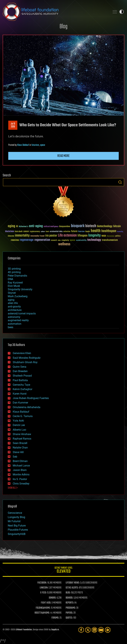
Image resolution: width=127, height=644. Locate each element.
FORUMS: (55, 618)
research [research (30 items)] (54, 240)
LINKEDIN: (44, 588)
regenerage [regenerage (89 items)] (27, 240)
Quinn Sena (20, 367)
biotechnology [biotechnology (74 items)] (105, 226)
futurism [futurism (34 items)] (81, 232)
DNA (10, 279)
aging (11, 300)
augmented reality (18, 320)
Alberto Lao (19, 430)
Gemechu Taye (21, 385)
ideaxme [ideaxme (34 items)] (11, 236)
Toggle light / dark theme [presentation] (122, 12)
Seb (15, 457)
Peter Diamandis (17, 276)
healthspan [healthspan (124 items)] (109, 231)
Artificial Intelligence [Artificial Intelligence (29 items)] (51, 227)
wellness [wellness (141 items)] (64, 244)
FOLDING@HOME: (43, 608)
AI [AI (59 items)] (17, 227)
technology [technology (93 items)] (94, 240)
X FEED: (43, 593)
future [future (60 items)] (74, 231)
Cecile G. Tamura (23, 416)
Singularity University (20, 289)
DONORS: (53, 598)
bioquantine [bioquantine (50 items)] (65, 226)
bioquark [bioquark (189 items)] (78, 226)
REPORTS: (70, 603)
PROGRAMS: (71, 608)
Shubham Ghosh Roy (25, 362)
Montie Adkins (21, 474)
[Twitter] (88, 630)
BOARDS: (69, 598)
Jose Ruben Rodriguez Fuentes (31, 398)
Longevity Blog (16, 517)
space (42, 145)
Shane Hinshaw (22, 434)
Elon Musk (14, 286)
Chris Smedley (21, 484)
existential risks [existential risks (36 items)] (56, 232)
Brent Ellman (20, 461)
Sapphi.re (55, 630)
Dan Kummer (20, 403)
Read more (63, 156)
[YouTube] (101, 630)
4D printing (14, 272)
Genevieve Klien (22, 353)
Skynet (12, 293)
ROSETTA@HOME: (42, 613)
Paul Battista (20, 380)
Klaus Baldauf (23, 145)
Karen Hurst (20, 394)
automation (15, 324)
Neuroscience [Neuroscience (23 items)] (111, 236)
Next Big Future (17, 526)
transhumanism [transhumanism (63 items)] (110, 240)
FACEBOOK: (42, 583)
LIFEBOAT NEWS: (73, 583)
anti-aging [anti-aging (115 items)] (36, 226)
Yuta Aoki (18, 421)
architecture (15, 310)
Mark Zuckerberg (18, 296)
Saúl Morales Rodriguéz (27, 358)
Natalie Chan (20, 448)
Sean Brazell (20, 443)
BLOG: (68, 593)
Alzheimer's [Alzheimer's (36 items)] (23, 227)
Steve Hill (18, 452)
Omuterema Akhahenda (27, 407)
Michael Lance (21, 466)
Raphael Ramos (22, 439)
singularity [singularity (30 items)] (65, 240)
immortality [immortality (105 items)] (22, 236)
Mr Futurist (14, 521)
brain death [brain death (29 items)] (19, 232)
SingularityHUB (17, 534)
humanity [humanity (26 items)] (120, 232)
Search (120, 182)
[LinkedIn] (94, 630)
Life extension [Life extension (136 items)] (67, 236)
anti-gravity (14, 307)
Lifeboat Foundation (24, 630)
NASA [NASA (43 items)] (104, 236)
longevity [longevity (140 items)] (95, 236)
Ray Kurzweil (15, 283)
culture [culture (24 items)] (43, 232)
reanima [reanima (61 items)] (15, 240)
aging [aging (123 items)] (11, 226)
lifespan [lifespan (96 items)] (83, 236)
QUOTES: (69, 618)
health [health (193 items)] (96, 231)
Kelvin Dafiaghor (22, 389)
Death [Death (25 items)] (47, 232)
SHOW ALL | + (13, 488)
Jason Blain (20, 470)
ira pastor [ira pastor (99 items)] (51, 236)
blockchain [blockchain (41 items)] (10, 232)
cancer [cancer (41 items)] (26, 232)
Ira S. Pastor (20, 479)
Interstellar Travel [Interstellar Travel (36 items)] (37, 236)
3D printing (14, 269)
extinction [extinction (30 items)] (67, 232)
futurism (35, 145)
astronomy (14, 317)
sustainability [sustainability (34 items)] (81, 241)
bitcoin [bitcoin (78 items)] (117, 226)
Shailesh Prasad (22, 376)
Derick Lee (19, 425)
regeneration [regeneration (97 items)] (42, 240)
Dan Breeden (20, 371)
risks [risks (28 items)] (59, 240)
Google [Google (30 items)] (88, 232)
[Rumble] (108, 630)
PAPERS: (69, 613)
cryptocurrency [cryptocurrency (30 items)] (35, 232)
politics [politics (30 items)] (118, 236)
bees (11, 327)
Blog (63, 27)
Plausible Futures (18, 530)
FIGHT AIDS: (46, 603)
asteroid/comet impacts (22, 313)
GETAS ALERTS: (72, 588)
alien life (13, 303)
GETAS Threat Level (63, 570)
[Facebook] (81, 630)
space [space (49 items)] (73, 240)
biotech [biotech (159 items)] (91, 226)
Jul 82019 (13, 125)
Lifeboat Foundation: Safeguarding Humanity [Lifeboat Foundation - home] (55, 12)
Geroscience (15, 513)
